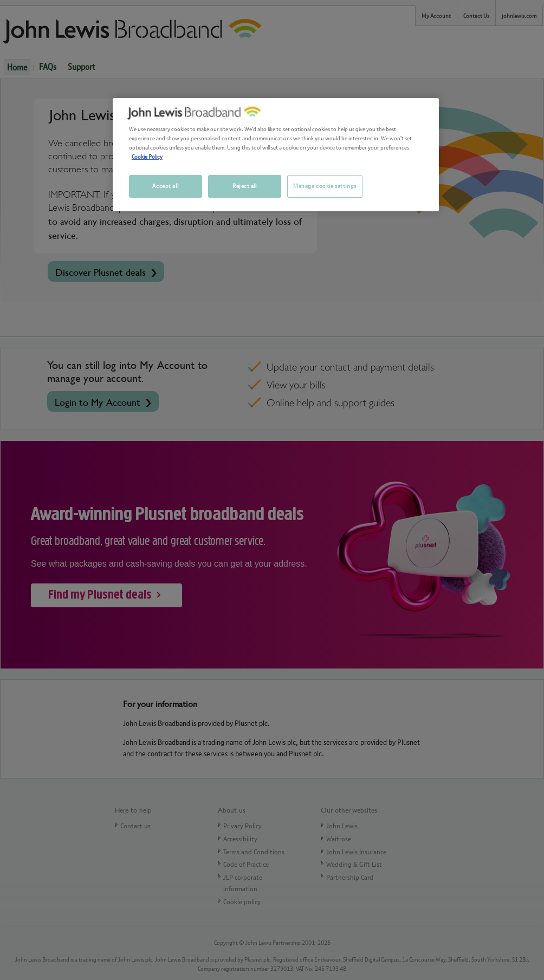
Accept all (165, 186)
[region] (276, 155)
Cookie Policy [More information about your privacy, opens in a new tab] (147, 157)
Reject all (245, 186)
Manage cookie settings (325, 186)
